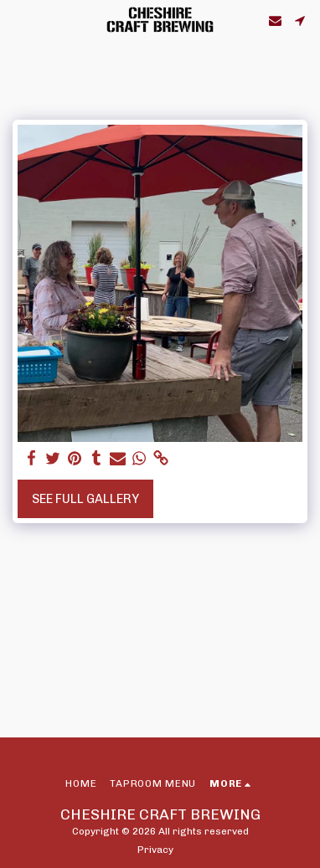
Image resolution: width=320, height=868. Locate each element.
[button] (18, 20)
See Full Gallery (85, 499)
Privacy (155, 850)
